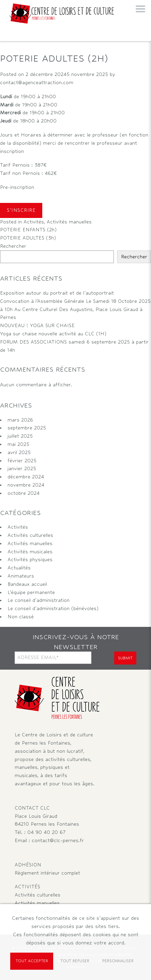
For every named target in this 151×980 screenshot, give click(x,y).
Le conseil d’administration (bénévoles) (53, 608)
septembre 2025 (27, 428)
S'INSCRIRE (21, 210)
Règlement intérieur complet (47, 873)
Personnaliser (118, 961)
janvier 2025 (22, 468)
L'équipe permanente (31, 592)
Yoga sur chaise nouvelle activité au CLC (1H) (53, 334)
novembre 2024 (26, 485)
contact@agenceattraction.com (37, 82)
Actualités (19, 568)
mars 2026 (20, 420)
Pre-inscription (17, 187)
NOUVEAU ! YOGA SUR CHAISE (37, 325)
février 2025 (22, 461)
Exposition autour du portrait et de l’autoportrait (57, 293)
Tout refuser (75, 961)
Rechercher (13, 246)
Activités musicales (30, 552)
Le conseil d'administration (39, 600)
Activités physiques (30, 559)
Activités (34, 222)
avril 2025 (19, 452)
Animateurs (21, 576)
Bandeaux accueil (27, 584)
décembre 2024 (26, 477)
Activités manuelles (69, 222)
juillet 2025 (20, 436)
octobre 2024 (24, 493)
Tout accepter (32, 961)
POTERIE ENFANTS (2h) (31, 230)
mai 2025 (18, 444)
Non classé (21, 617)
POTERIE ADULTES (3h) (29, 238)
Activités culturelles (30, 535)
